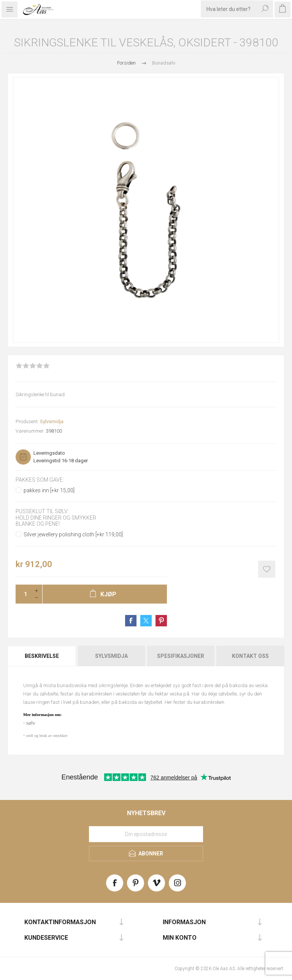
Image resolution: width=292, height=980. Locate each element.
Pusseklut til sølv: (42, 512)
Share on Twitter (146, 621)
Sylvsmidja (52, 421)
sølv (31, 723)
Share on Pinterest (161, 621)
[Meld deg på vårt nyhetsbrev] (146, 834)
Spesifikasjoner (181, 656)
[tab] (42, 656)
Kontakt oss (250, 656)
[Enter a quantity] (23, 594)
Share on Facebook (131, 621)
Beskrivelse (42, 656)
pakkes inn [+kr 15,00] (49, 490)
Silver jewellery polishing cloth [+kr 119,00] (73, 534)
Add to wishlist (267, 569)
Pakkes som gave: (40, 480)
